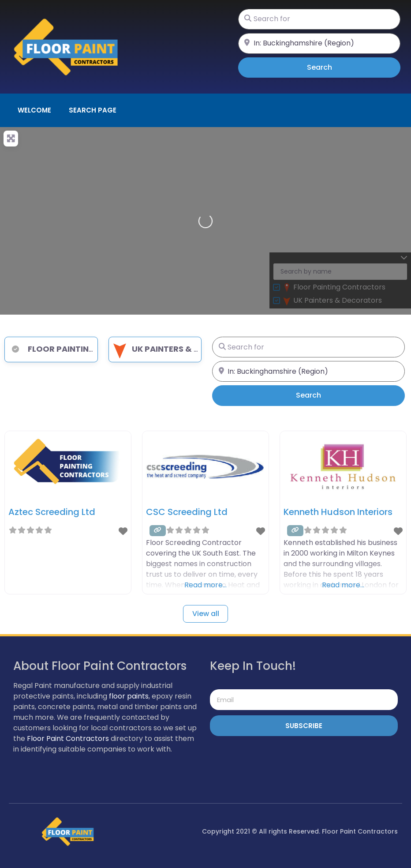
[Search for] (319, 19)
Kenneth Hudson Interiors (338, 512)
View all (206, 614)
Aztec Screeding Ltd (52, 512)
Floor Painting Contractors (83, 349)
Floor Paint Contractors (68, 738)
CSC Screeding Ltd (187, 512)
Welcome (34, 110)
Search (332, 67)
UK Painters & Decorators (180, 349)
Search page (93, 110)
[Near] (319, 43)
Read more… (205, 585)
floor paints (129, 696)
